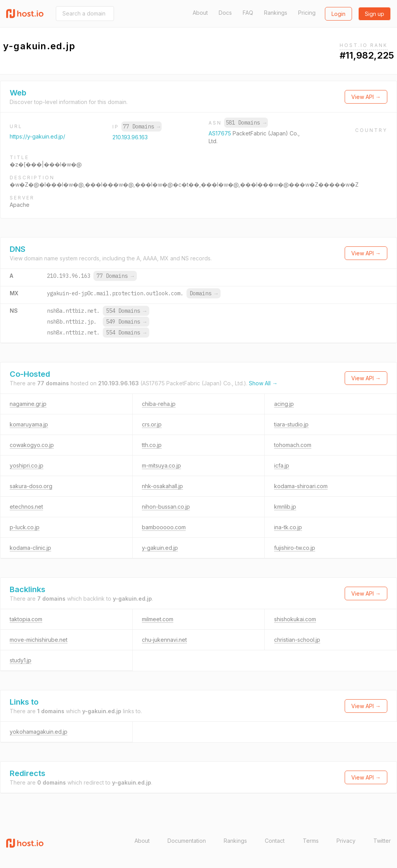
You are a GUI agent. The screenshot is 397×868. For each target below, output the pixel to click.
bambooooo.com (164, 527)
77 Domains (142, 126)
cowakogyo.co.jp (32, 445)
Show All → (263, 383)
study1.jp (21, 660)
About (200, 13)
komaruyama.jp (29, 424)
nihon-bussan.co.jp (166, 507)
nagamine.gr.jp (28, 404)
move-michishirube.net (39, 640)
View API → (366, 97)
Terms (311, 841)
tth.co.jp (152, 445)
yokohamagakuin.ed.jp (39, 732)
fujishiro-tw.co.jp (295, 548)
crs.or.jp (152, 424)
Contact (275, 841)
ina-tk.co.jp (288, 527)
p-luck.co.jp (25, 527)
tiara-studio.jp (291, 424)
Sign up (375, 14)
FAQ (248, 13)
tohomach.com (293, 445)
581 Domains (246, 123)
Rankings (276, 13)
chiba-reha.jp (159, 404)
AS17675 (221, 133)
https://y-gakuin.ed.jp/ (37, 136)
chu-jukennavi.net (164, 640)
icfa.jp (282, 465)
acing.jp (284, 404)
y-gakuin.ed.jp (160, 548)
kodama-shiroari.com (301, 486)
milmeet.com (158, 619)
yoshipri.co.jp (27, 465)
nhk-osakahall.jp (162, 486)
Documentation (187, 841)
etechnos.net (26, 507)
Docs (225, 13)
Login (338, 14)
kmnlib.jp (285, 507)
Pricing (307, 13)
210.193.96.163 (130, 137)
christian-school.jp (297, 640)
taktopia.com (26, 619)
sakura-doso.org (31, 486)
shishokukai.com (295, 619)
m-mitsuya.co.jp (161, 465)
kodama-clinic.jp (30, 548)
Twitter (382, 841)
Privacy (346, 841)
